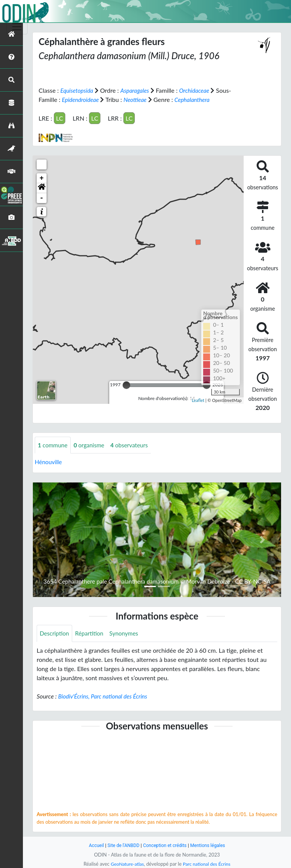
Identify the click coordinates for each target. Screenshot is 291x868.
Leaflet (198, 400)
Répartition (92, 634)
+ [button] (42, 178)
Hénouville (49, 462)
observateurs (134, 445)
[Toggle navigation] (17, 27)
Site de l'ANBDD (122, 845)
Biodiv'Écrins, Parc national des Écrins (105, 697)
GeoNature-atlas (126, 864)
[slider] (126, 385)
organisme (92, 445)
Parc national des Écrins (208, 864)
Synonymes (128, 634)
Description (55, 634)
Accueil (93, 845)
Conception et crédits (165, 845)
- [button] (42, 198)
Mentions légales (211, 845)
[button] (42, 188)
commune (54, 445)
